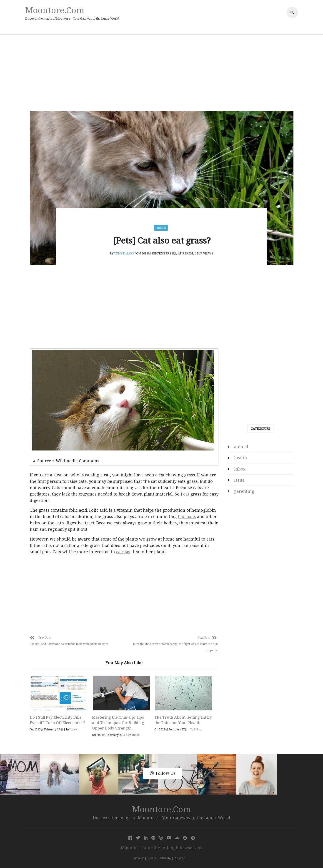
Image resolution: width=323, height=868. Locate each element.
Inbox (73, 729)
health (241, 458)
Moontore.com (55, 10)
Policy (152, 858)
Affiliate (165, 858)
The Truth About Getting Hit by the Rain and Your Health (183, 720)
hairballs (187, 516)
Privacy (138, 858)
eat (186, 494)
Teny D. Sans (124, 253)
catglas (123, 552)
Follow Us (163, 773)
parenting (244, 491)
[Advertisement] (162, 73)
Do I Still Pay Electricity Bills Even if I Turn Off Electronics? (58, 720)
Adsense (180, 858)
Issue (239, 480)
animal (161, 228)
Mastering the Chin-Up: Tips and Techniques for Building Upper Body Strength (118, 723)
